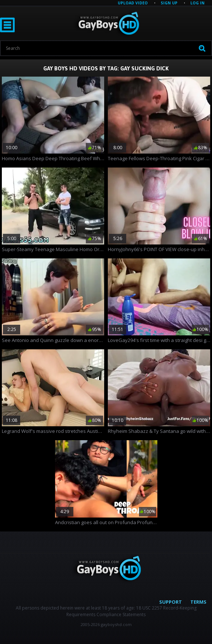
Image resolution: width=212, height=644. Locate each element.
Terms (198, 602)
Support (171, 602)
